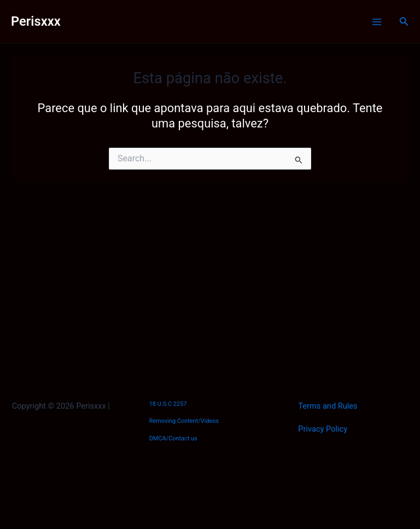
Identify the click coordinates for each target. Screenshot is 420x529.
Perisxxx (36, 21)
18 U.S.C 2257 (168, 404)
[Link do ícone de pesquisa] (404, 22)
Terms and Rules (328, 406)
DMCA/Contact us (173, 438)
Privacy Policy (323, 429)
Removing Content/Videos (184, 421)
